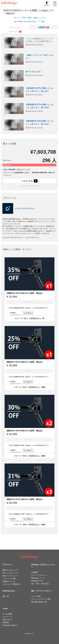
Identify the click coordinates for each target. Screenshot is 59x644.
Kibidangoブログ (37, 581)
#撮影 (30, 18)
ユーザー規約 (36, 596)
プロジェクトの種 (9, 579)
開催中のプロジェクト (10, 570)
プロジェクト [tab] (15, 27)
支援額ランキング (9, 581)
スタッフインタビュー (39, 575)
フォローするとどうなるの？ (30, 186)
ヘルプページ (7, 617)
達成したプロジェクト (10, 576)
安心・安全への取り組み (40, 584)
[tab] (44, 27)
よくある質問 (7, 614)
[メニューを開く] (55, 3)
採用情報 (6, 622)
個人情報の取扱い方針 (39, 602)
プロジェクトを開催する (11, 584)
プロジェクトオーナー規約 (41, 599)
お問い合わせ (7, 620)
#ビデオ (42, 18)
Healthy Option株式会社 (27, 21)
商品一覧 (6, 596)
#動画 (35, 18)
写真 (43, 21)
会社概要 (34, 572)
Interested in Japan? (10, 625)
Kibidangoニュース (38, 578)
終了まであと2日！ (34, 72)
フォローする (30, 181)
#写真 (24, 18)
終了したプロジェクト (10, 573)
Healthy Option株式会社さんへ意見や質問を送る (21, 238)
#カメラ (17, 18)
